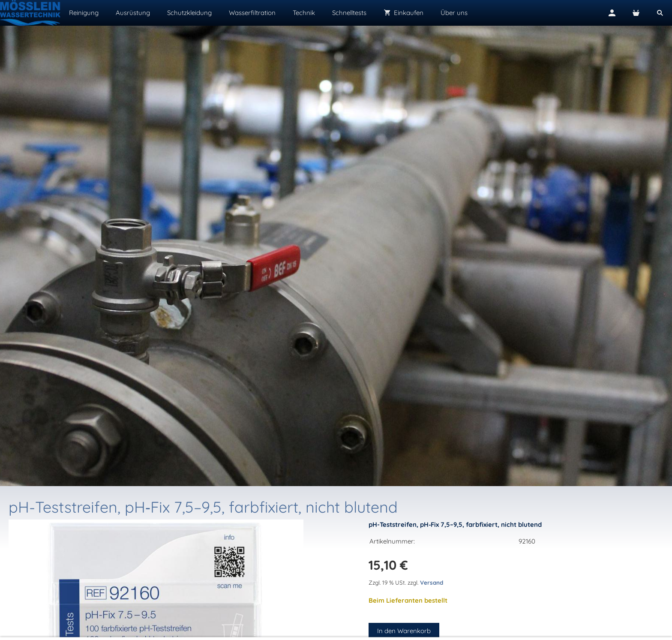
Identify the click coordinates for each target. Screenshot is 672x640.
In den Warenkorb (404, 631)
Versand (432, 582)
